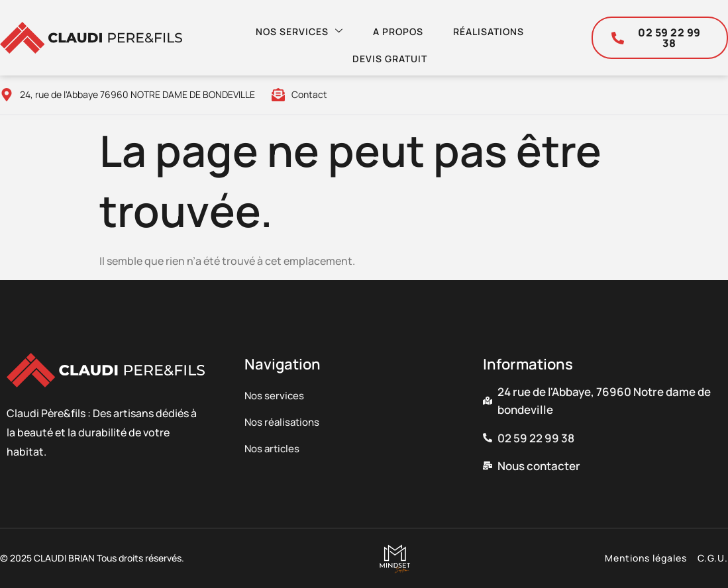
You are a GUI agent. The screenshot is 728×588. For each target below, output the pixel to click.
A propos (393, 27)
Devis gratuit (385, 47)
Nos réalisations (284, 422)
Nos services (291, 27)
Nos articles (274, 449)
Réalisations (487, 27)
